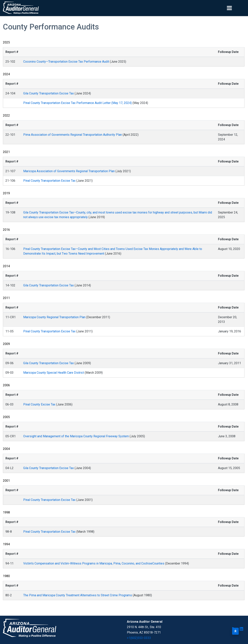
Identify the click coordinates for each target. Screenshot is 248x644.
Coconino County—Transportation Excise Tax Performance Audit (66, 62)
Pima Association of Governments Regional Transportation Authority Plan (73, 135)
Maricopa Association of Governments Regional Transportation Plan (69, 171)
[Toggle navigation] (236, 8)
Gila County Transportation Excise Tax (49, 93)
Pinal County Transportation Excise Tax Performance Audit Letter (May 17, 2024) (78, 103)
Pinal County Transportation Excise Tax (49, 181)
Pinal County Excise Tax (39, 404)
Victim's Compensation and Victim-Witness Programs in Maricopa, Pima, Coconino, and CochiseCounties (94, 563)
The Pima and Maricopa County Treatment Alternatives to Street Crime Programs (78, 595)
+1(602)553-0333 (139, 638)
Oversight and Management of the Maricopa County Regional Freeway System (76, 436)
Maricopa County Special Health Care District (54, 373)
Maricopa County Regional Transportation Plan (54, 317)
